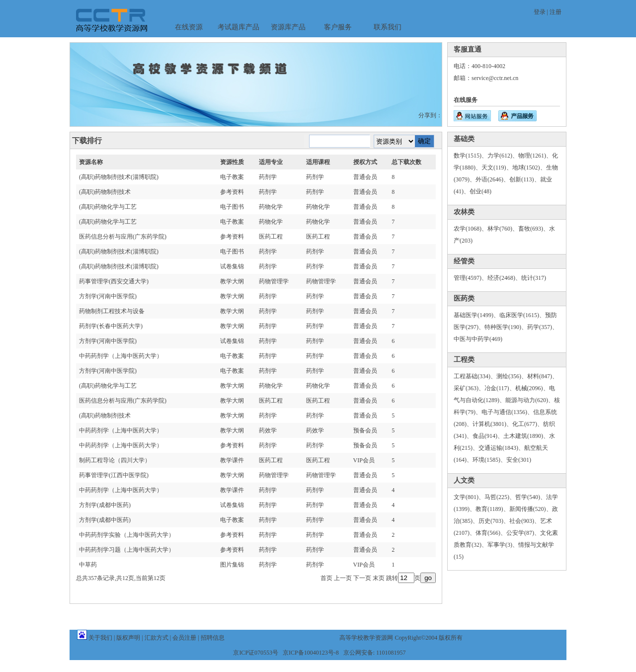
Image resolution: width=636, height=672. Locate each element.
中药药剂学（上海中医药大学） (121, 356)
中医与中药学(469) (478, 339)
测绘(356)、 (512, 376)
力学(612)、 (503, 156)
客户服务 (338, 27)
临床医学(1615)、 (522, 315)
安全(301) (519, 460)
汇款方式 (157, 638)
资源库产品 (288, 27)
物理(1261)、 (535, 156)
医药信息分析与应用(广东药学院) (123, 237)
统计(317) (534, 278)
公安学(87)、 (523, 533)
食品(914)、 (488, 436)
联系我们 (388, 27)
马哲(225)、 (500, 497)
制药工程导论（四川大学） (115, 460)
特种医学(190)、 (506, 327)
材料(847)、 (543, 376)
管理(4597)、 (471, 278)
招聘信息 (213, 638)
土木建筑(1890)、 (526, 436)
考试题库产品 (238, 27)
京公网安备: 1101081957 (375, 653)
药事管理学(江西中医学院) (114, 475)
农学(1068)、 (471, 229)
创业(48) (480, 191)
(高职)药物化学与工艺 (108, 207)
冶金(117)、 (500, 388)
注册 (556, 12)
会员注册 (184, 638)
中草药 (88, 565)
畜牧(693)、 (534, 229)
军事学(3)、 (503, 545)
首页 (326, 578)
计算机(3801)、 (492, 424)
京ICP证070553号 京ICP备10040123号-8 (286, 653)
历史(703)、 (494, 521)
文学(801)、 (469, 497)
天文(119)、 (497, 168)
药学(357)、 (543, 327)
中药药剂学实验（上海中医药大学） (127, 535)
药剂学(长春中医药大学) (111, 326)
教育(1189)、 (492, 509)
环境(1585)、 (489, 460)
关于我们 (100, 638)
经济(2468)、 (504, 278)
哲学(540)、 (531, 497)
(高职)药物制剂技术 (105, 192)
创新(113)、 (525, 179)
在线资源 (189, 27)
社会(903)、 (525, 521)
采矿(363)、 (469, 388)
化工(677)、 (528, 424)
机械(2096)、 (532, 388)
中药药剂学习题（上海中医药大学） (127, 550)
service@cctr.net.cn (495, 78)
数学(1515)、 (471, 156)
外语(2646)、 (492, 179)
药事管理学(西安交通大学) (114, 281)
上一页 (343, 578)
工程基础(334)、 (475, 376)
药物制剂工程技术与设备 (112, 311)
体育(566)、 (491, 533)
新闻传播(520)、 (531, 509)
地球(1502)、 (529, 168)
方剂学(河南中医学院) (108, 296)
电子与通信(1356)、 (507, 412)
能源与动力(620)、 (530, 400)
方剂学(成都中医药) (105, 505)
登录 (540, 12)
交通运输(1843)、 (501, 448)
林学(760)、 (503, 229)
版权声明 (128, 638)
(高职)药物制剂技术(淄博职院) (119, 177)
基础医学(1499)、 (477, 315)
